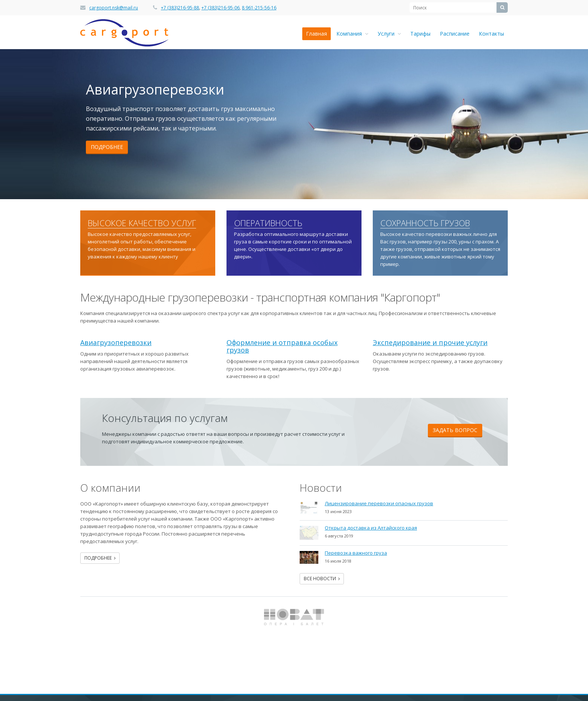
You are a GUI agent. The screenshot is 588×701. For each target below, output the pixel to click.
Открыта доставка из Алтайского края (371, 528)
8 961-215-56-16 (259, 8)
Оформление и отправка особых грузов (282, 346)
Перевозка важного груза (356, 553)
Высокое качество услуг (142, 223)
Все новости (322, 579)
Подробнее (107, 147)
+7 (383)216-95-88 (180, 8)
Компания (352, 34)
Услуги (389, 34)
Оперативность (268, 223)
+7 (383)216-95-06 (220, 8)
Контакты (491, 34)
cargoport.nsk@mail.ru (114, 8)
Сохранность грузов (425, 223)
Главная (316, 34)
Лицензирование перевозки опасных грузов (379, 503)
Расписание (455, 34)
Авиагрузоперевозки (116, 342)
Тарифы (420, 34)
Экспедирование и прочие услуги (430, 342)
